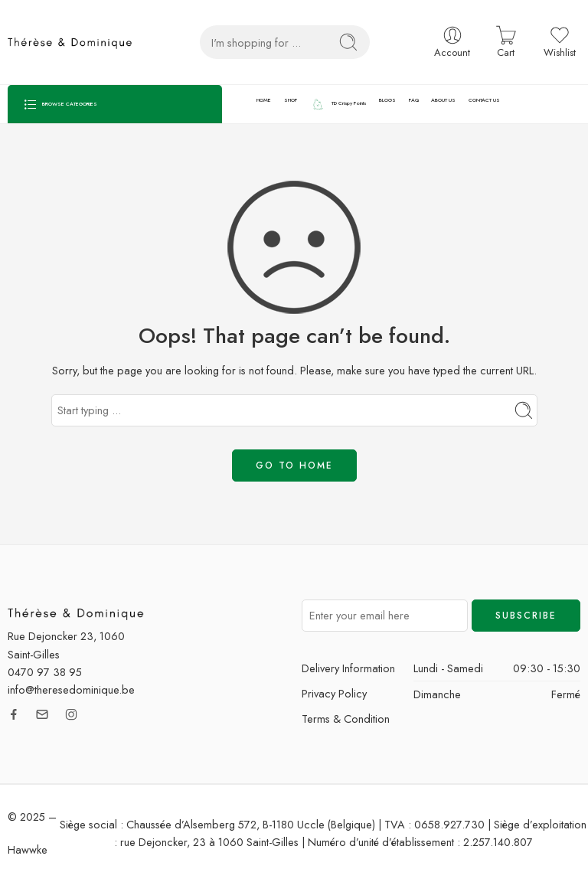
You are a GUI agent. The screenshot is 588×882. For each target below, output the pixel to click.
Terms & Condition (346, 719)
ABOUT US (443, 100)
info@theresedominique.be (71, 689)
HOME (264, 100)
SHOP (291, 100)
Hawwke (28, 849)
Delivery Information (348, 668)
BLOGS (387, 100)
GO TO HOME (294, 465)
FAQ (414, 100)
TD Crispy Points (338, 104)
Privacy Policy (334, 693)
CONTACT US (484, 100)
